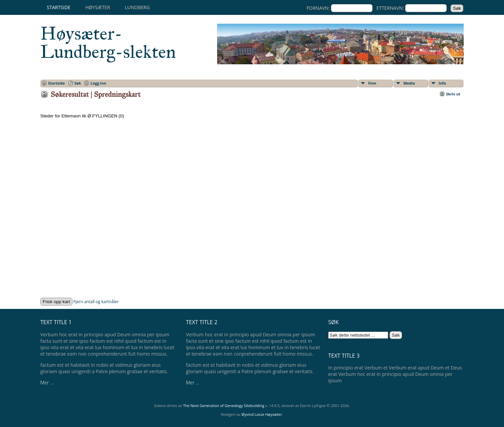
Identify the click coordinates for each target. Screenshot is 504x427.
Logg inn (98, 83)
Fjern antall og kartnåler (96, 302)
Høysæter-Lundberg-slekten (108, 43)
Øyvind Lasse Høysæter (262, 414)
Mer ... (47, 383)
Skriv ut (453, 94)
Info (442, 83)
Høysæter (98, 7)
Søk (78, 83)
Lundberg (137, 7)
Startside (59, 7)
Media (409, 83)
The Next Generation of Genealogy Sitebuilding (224, 406)
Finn (372, 83)
